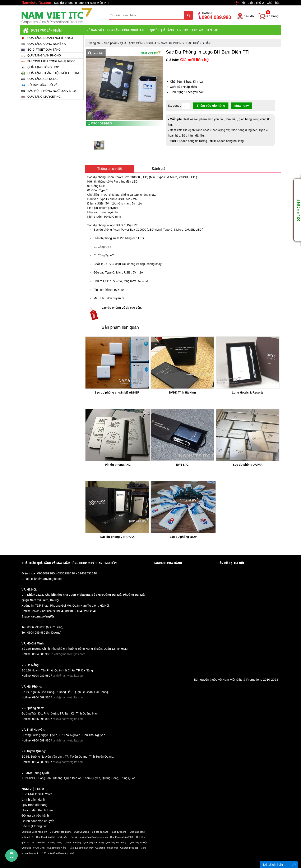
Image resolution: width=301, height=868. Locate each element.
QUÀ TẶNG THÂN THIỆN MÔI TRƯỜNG (51, 73)
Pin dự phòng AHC (118, 465)
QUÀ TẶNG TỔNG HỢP (40, 67)
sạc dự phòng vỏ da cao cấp (121, 308)
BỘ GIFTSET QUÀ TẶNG (41, 50)
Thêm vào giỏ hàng (211, 105)
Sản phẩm (111, 43)
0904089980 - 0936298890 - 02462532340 (67, 573)
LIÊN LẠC (212, 30)
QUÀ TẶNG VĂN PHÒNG (41, 56)
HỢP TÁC (197, 30)
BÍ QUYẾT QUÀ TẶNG (160, 30)
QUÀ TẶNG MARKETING (41, 97)
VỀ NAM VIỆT (96, 30)
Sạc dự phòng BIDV (183, 537)
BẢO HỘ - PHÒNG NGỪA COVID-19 (48, 91)
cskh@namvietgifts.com (48, 579)
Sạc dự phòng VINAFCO (117, 537)
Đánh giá (159, 169)
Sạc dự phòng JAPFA (248, 465)
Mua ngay (242, 105)
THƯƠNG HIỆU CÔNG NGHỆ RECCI (49, 61)
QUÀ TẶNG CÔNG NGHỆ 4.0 (126, 30)
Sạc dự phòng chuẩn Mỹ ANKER (117, 392)
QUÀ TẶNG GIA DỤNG (39, 79)
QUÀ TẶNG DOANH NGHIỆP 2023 (47, 38)
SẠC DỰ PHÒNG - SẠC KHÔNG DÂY (186, 43)
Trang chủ (95, 43)
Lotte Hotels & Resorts (248, 392)
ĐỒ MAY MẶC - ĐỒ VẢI (40, 85)
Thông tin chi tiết (110, 169)
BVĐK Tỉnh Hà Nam (182, 392)
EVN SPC (182, 465)
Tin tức (182, 30)
